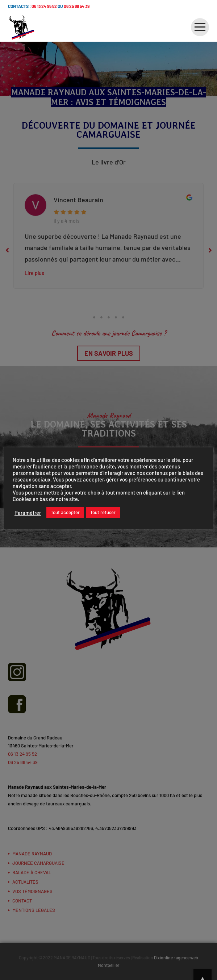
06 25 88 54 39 (77, 6)
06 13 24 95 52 (44, 6)
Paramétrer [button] (28, 513)
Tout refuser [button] (103, 512)
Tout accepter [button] (65, 512)
